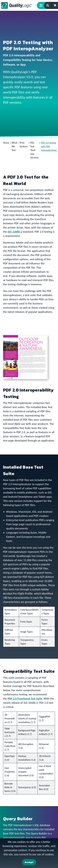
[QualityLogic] (16, 5)
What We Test (14, 146)
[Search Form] (48, 5)
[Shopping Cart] (55, 5)
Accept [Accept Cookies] (29, 862)
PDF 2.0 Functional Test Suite (25, 699)
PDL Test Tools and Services (34, 150)
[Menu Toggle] (42, 5)
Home (6, 143)
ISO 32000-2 (15, 232)
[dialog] (29, 853)
